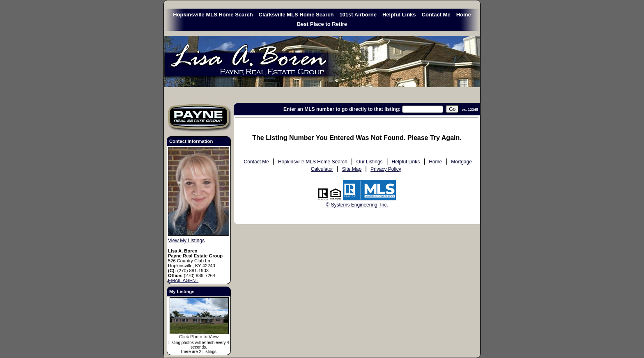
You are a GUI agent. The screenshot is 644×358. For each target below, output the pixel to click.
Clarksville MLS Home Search (296, 15)
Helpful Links (399, 15)
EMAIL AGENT (183, 280)
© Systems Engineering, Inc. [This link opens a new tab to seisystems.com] (357, 205)
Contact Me (436, 15)
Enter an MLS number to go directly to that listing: (342, 109)
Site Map (352, 169)
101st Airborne (358, 15)
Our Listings (370, 162)
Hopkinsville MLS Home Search (213, 15)
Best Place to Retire (322, 24)
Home (464, 15)
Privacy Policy (386, 169)
